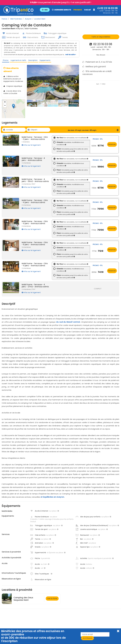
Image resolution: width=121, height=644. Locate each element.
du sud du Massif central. (68, 324)
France (5, 19)
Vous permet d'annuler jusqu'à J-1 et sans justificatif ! (61, 2)
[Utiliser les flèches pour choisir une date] (16, 131)
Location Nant (40, 19)
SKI (45, 10)
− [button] (5, 107)
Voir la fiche (52, 600)
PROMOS (77, 10)
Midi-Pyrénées (16, 19)
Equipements (44, 61)
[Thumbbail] (32, 105)
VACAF (87, 10)
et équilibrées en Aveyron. (53, 499)
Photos (5, 61)
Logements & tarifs (18, 61)
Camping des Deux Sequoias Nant (23, 600)
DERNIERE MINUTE (61, 10)
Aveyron (28, 19)
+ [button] (5, 104)
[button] (67, 10)
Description (32, 61)
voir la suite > (71, 55)
